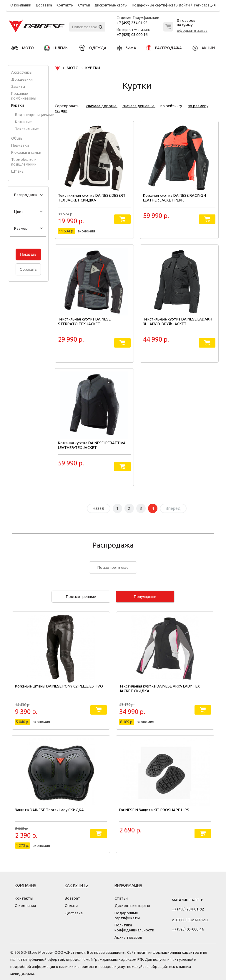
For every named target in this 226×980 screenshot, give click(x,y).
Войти (184, 5)
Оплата (72, 905)
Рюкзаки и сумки (26, 152)
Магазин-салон (187, 900)
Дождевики (22, 79)
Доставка (44, 5)
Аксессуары (22, 72)
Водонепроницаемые (34, 115)
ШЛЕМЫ (56, 48)
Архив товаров (128, 937)
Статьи (84, 5)
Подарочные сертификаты (155, 5)
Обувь (17, 138)
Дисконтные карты (111, 5)
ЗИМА (127, 48)
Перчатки (20, 145)
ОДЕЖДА (93, 48)
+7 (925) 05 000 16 (132, 34)
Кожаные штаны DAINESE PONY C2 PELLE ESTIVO (59, 686)
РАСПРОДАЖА (164, 48)
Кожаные (23, 122)
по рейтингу (172, 106)
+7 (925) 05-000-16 (188, 929)
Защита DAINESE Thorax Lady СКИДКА (49, 810)
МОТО (23, 48)
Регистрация (205, 5)
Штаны (18, 171)
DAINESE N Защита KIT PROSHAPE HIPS (154, 810)
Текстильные (27, 129)
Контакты (65, 5)
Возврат (73, 898)
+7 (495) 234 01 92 (132, 23)
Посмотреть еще (113, 567)
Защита (18, 86)
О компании (21, 5)
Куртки (18, 105)
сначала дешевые (139, 106)
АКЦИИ (204, 48)
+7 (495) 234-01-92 (188, 909)
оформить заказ (192, 30)
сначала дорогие (102, 106)
